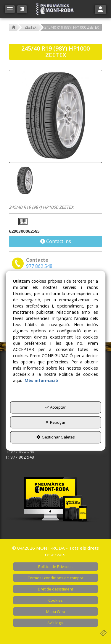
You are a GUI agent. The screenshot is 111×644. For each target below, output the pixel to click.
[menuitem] (55, 567)
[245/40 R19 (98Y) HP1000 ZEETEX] (55, 116)
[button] (56, 9)
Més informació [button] (41, 380)
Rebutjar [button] (55, 422)
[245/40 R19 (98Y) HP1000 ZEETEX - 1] (24, 181)
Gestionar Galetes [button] (56, 437)
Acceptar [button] (55, 407)
